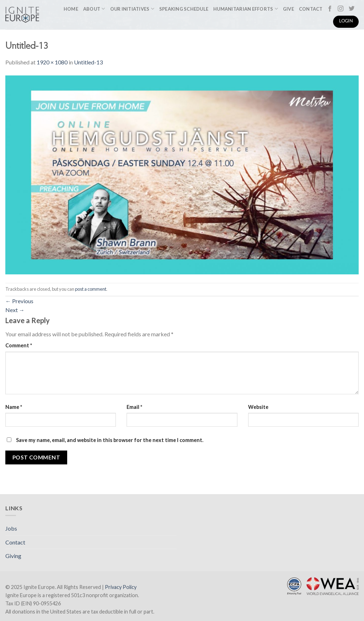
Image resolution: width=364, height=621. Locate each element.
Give (288, 9)
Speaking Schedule (184, 9)
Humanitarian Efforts (246, 9)
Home (71, 9)
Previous (19, 301)
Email (134, 407)
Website (258, 407)
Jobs (11, 528)
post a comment (91, 289)
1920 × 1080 (52, 62)
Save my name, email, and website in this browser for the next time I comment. (110, 440)
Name (14, 407)
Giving (13, 556)
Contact (311, 9)
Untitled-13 (88, 62)
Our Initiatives (132, 9)
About (94, 9)
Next (15, 310)
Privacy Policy (121, 587)
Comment (19, 345)
